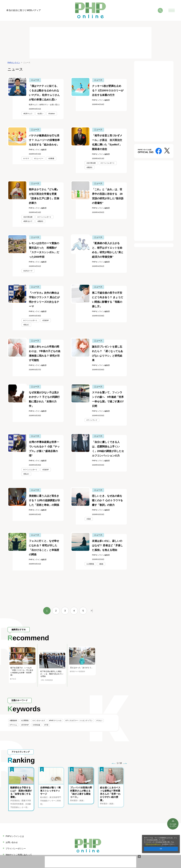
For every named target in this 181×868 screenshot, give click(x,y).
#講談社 (89, 167)
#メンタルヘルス (39, 720)
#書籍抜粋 (13, 720)
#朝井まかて (28, 221)
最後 (90, 611)
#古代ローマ (28, 271)
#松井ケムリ (28, 114)
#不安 (46, 725)
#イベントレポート (108, 163)
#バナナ (26, 158)
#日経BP (46, 320)
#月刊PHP (25, 725)
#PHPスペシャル (55, 720)
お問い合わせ (12, 842)
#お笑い (40, 114)
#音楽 (89, 519)
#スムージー (39, 158)
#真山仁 (26, 325)
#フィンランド (92, 420)
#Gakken (52, 114)
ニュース (35, 80)
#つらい (99, 720)
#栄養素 (51, 158)
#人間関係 (90, 564)
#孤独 (101, 564)
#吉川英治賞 (91, 163)
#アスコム (13, 725)
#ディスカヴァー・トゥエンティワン (79, 720)
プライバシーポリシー (153, 844)
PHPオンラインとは (15, 836)
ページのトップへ (173, 825)
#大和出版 (36, 725)
